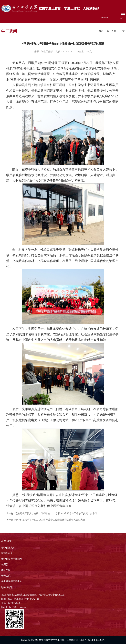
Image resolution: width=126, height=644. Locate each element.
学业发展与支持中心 (12, 581)
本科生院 (6, 570)
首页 (101, 31)
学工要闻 (111, 31)
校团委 (5, 564)
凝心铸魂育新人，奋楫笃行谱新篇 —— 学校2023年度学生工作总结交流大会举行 (56, 514)
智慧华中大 (7, 553)
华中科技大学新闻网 (12, 559)
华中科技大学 (8, 548)
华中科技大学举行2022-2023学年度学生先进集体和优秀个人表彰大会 (50, 520)
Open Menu (123, 15)
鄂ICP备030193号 (96, 640)
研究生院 (6, 576)
